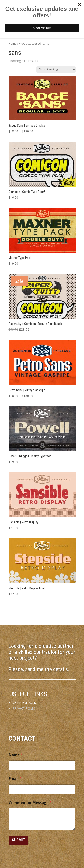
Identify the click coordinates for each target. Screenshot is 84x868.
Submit (18, 840)
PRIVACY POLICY (25, 708)
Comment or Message (30, 803)
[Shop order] (56, 69)
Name (16, 755)
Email (15, 779)
